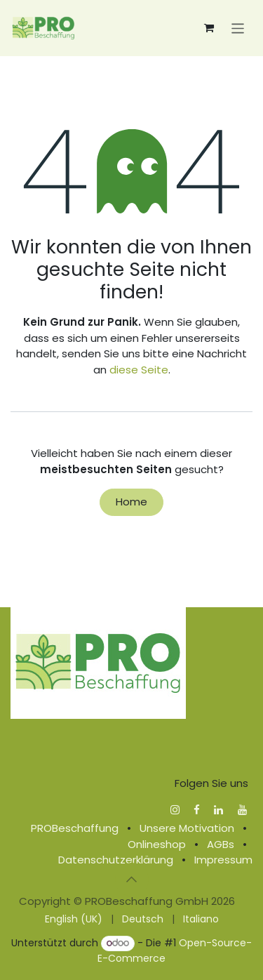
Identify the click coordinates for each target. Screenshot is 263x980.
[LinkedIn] (218, 810)
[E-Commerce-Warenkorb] (209, 28)
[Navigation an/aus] (238, 28)
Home (131, 502)
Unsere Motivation (187, 828)
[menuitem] (74, 919)
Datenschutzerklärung (116, 860)
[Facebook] (197, 810)
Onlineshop (157, 844)
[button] (132, 880)
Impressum (223, 860)
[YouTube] (242, 810)
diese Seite (139, 370)
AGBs (221, 844)
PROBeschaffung (75, 828)
